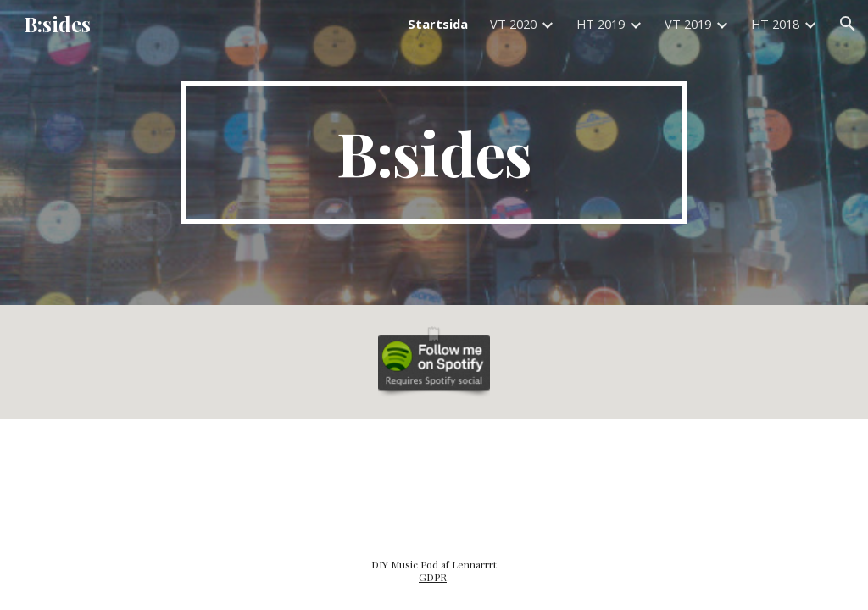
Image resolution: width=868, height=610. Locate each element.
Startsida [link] (438, 24)
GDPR (433, 577)
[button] (848, 24)
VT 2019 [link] (688, 24)
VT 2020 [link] (513, 24)
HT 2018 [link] (775, 24)
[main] (434, 152)
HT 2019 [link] (601, 24)
